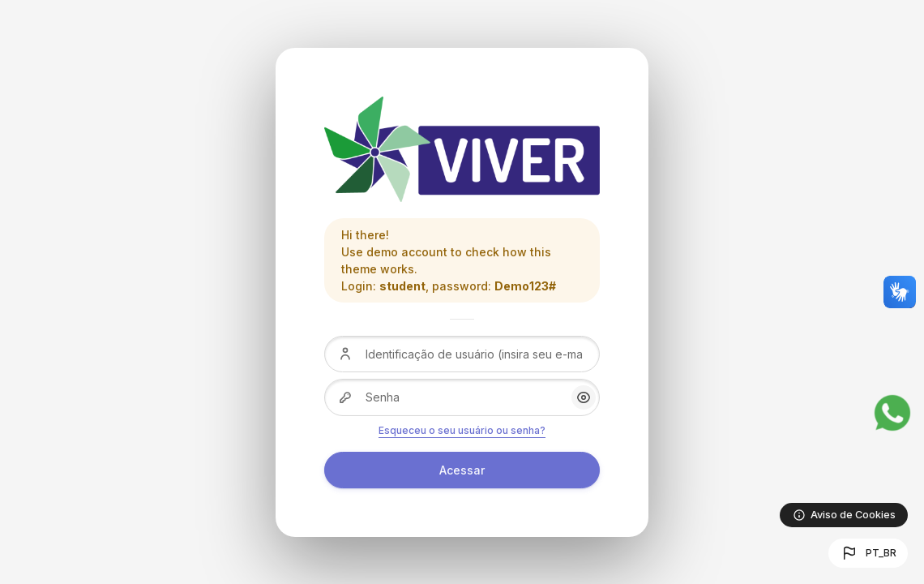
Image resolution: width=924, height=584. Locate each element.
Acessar (462, 470)
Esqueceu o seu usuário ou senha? (462, 430)
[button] (868, 553)
